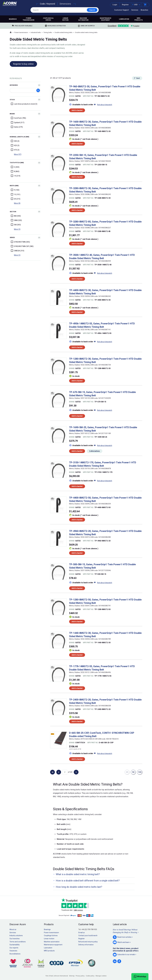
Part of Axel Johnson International (57, 976)
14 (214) (16, 176)
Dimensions (65, 4)
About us (13, 929)
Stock (12, 100)
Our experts (14, 948)
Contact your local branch (88, 936)
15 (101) (16, 194)
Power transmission (28, 19)
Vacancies (13, 951)
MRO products (139, 19)
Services (135, 10)
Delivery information (86, 945)
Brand (12, 114)
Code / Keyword (47, 4)
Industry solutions (16, 936)
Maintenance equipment (106, 19)
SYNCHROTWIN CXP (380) (22, 246)
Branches (144, 10)
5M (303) (16, 225)
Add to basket (77, 110)
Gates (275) (17, 127)
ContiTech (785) (18, 118)
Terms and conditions (18, 942)
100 (140, 772)
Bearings (13, 19)
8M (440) (16, 216)
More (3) (17, 229)
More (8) (17, 203)
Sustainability (15, 945)
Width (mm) (14, 186)
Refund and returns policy (88, 942)
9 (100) (15, 190)
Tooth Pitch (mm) (17, 163)
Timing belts (48, 32)
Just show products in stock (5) (24, 104)
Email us (82, 933)
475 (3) (15, 150)
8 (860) (15, 171)
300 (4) (15, 141)
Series (12, 238)
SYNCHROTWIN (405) (20, 242)
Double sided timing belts (63, 32)
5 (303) (15, 167)
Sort (138, 78)
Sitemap (72, 976)
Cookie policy (90, 976)
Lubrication (124, 19)
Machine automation (83, 19)
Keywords (14, 85)
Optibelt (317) (18, 122)
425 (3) (15, 145)
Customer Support (122, 10)
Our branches (15, 939)
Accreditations (15, 954)
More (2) (17, 255)
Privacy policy (80, 976)
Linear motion (65, 19)
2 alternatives (95, 451)
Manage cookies (101, 976)
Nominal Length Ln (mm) (19, 137)
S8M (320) (16, 220)
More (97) (18, 154)
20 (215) (16, 199)
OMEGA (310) (18, 251)
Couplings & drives (48, 19)
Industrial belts (36, 32)
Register (125, 5)
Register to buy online (23, 64)
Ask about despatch (105, 105)
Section (13, 212)
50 (133, 772)
